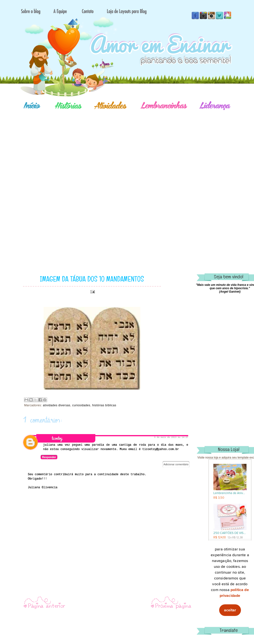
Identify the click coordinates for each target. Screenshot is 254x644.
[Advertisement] (144, 162)
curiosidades (81, 405)
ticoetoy (57, 438)
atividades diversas (56, 405)
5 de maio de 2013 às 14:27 (171, 437)
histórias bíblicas (104, 405)
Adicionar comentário (176, 464)
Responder (49, 457)
